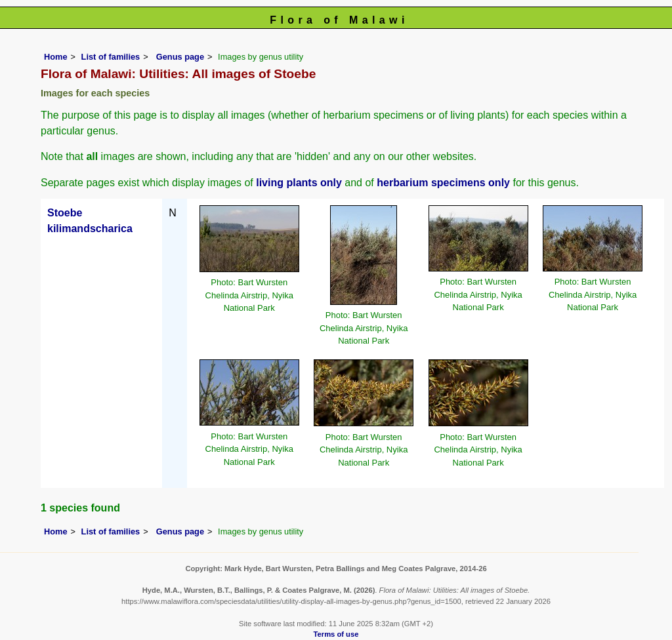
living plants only (299, 183)
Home (56, 57)
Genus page (180, 57)
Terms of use (336, 634)
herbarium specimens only (443, 183)
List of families (111, 57)
